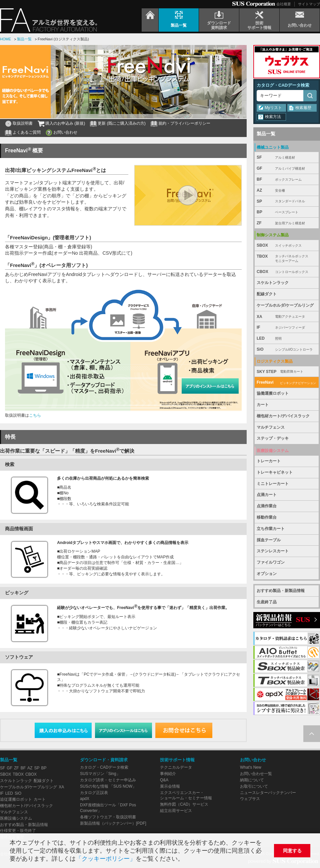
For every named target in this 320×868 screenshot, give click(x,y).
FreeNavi (287, 382)
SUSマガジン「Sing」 (100, 774)
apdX (85, 799)
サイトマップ (309, 4)
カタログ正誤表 (94, 793)
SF (287, 157)
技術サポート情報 (177, 760)
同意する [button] (292, 851)
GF (287, 168)
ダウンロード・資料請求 (104, 760)
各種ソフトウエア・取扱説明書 (108, 817)
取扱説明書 (23, 123)
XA (287, 317)
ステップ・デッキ (273, 438)
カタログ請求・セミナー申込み (108, 780)
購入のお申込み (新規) (65, 123)
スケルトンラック (273, 283)
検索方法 (273, 117)
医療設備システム (16, 818)
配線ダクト (267, 294)
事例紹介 (168, 774)
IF (287, 327)
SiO (287, 349)
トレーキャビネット (275, 472)
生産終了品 (267, 602)
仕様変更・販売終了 (18, 831)
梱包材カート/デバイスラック (283, 416)
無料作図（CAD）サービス (184, 804)
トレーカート (269, 461)
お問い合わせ (65, 132)
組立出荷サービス (176, 811)
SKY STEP (287, 372)
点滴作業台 (267, 506)
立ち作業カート (271, 529)
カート (263, 405)
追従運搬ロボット (16, 799)
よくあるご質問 (27, 132)
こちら (35, 415)
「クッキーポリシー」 (106, 859)
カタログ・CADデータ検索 (283, 85)
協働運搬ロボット (273, 393)
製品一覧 (24, 39)
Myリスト (273, 108)
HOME (5, 39)
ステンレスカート (273, 551)
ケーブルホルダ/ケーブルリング (285, 305)
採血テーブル (269, 540)
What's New (251, 767)
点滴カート (267, 495)
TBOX (287, 259)
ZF (287, 223)
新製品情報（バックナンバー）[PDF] (113, 823)
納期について (252, 780)
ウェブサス (250, 799)
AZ (287, 190)
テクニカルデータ (176, 767)
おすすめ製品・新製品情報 (281, 591)
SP (287, 201)
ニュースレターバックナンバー (268, 793)
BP (287, 212)
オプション (267, 574)
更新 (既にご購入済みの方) (121, 123)
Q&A (164, 780)
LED (287, 338)
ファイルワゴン (271, 562)
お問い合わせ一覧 (256, 774)
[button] (186, 859)
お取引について (254, 786)
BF (287, 179)
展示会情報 (170, 786)
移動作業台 (267, 517)
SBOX (287, 245)
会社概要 (284, 4)
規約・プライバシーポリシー (184, 123)
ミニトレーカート (273, 484)
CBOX (287, 272)
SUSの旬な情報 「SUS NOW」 (108, 786)
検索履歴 (303, 108)
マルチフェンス (271, 427)
